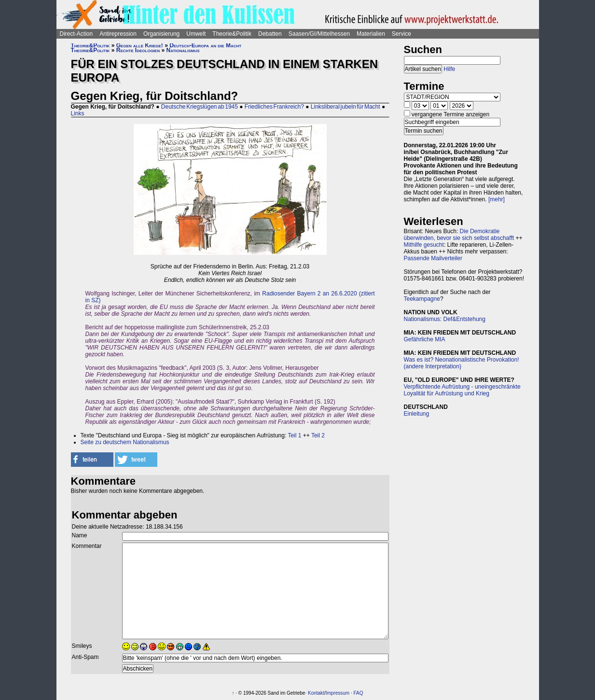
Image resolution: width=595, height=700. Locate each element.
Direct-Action (76, 34)
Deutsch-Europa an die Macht (205, 45)
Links (78, 113)
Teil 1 (294, 435)
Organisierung (161, 34)
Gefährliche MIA (425, 339)
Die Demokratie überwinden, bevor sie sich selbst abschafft (459, 235)
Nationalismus (183, 50)
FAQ (358, 693)
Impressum (338, 693)
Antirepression (118, 34)
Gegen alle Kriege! (140, 45)
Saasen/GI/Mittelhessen (319, 34)
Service (401, 34)
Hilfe (449, 69)
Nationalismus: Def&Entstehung (445, 319)
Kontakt (316, 693)
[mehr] (497, 199)
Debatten (270, 34)
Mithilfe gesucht (424, 245)
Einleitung (417, 414)
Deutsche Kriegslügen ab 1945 (200, 107)
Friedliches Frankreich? (274, 107)
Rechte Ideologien (138, 50)
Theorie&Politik (232, 34)
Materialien (371, 34)
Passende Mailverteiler (433, 258)
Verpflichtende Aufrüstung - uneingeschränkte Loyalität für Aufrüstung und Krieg (462, 390)
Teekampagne (422, 299)
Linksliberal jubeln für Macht (346, 107)
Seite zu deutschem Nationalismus (125, 442)
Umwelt (196, 34)
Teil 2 (318, 435)
